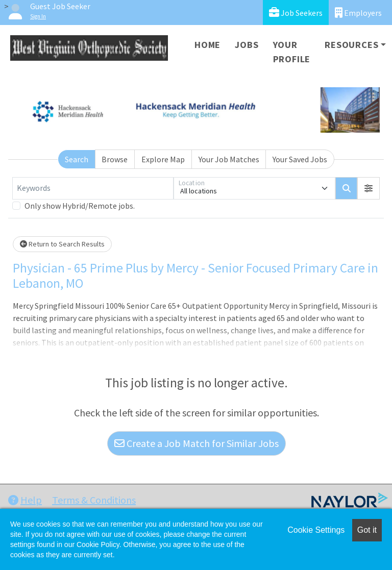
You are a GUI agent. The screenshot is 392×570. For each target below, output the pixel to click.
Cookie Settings (316, 530)
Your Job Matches (229, 159)
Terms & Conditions (94, 500)
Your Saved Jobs (300, 159)
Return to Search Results (62, 244)
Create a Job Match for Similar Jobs (197, 443)
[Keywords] (93, 188)
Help (25, 500)
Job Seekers (296, 13)
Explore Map (163, 159)
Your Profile (292, 52)
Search (77, 159)
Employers (358, 13)
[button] (369, 188)
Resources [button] (351, 45)
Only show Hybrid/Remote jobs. (80, 206)
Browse (115, 159)
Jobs (247, 45)
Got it (367, 530)
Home (207, 45)
